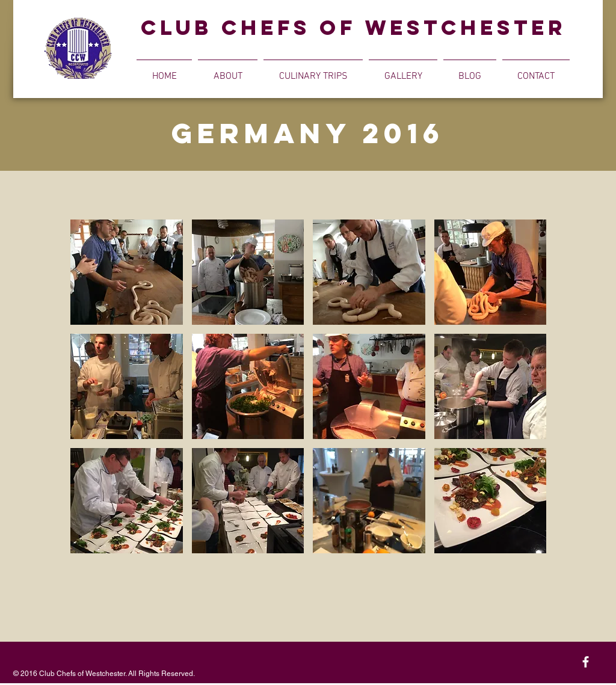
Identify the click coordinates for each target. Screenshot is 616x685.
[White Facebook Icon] (586, 662)
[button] (228, 71)
